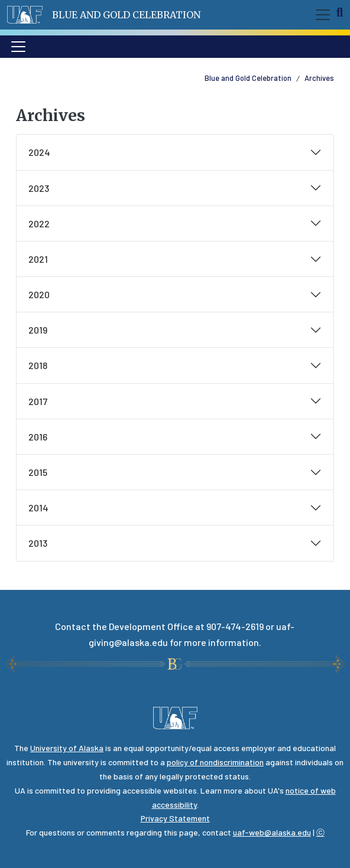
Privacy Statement (175, 818)
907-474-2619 (235, 626)
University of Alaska (67, 748)
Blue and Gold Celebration (126, 15)
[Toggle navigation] (320, 15)
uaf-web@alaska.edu (272, 832)
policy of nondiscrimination (215, 762)
